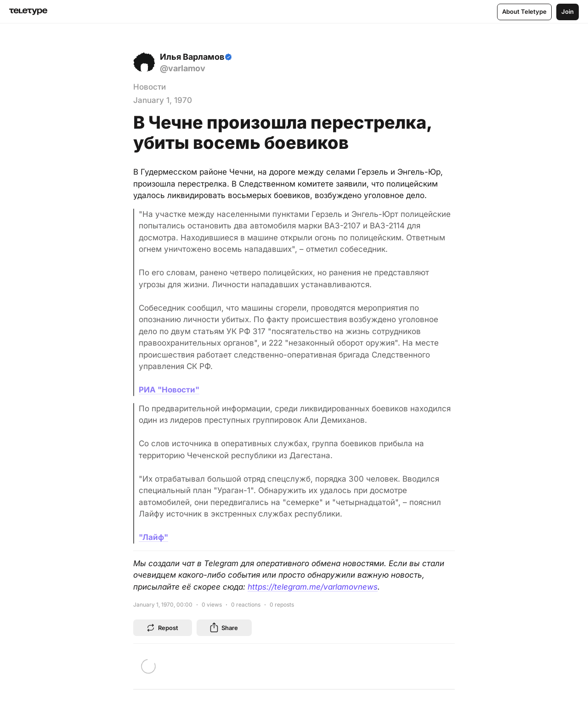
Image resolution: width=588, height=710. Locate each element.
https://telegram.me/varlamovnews (313, 587)
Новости (150, 87)
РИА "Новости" (169, 390)
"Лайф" (153, 537)
